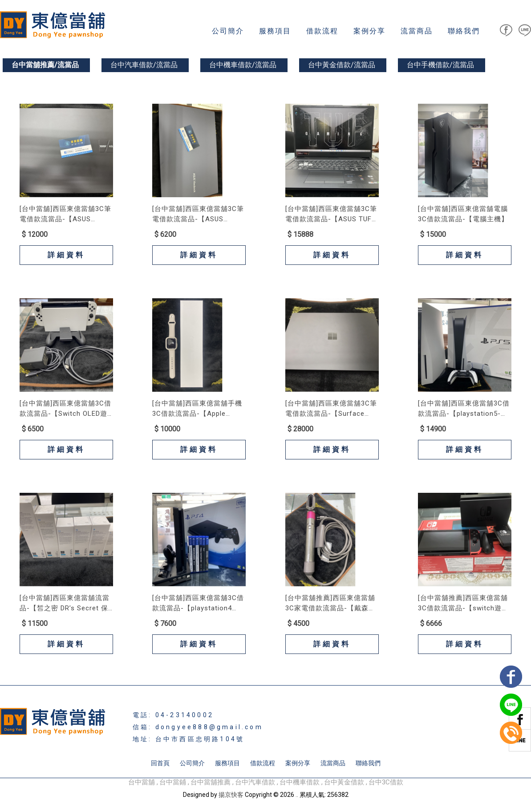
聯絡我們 (464, 31)
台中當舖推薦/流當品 (45, 65)
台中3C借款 (386, 782)
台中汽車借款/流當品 (144, 65)
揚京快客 (231, 795)
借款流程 (322, 31)
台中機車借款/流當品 (243, 65)
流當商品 (417, 31)
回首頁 (160, 763)
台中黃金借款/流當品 (342, 65)
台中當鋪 (173, 782)
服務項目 (275, 31)
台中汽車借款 (255, 782)
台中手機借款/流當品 (440, 65)
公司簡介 (228, 31)
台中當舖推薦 (211, 782)
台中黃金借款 (344, 782)
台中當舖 (142, 782)
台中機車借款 (300, 782)
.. (297, 795)
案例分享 (369, 31)
